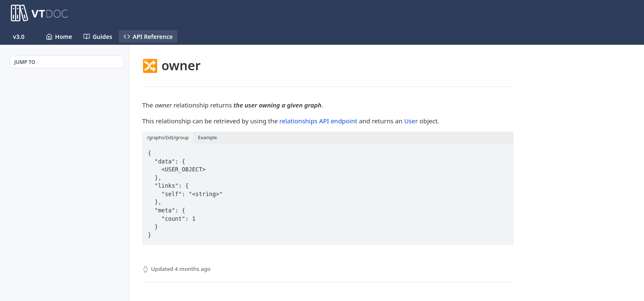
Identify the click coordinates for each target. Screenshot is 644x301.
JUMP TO (25, 62)
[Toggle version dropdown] (24, 36)
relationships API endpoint (318, 121)
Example (208, 137)
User (411, 121)
